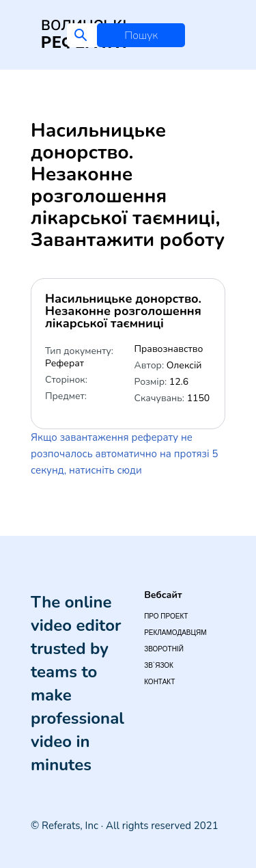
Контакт (159, 682)
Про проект (166, 616)
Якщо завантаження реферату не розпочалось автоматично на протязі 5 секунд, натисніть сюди (125, 454)
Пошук (141, 36)
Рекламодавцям (175, 633)
